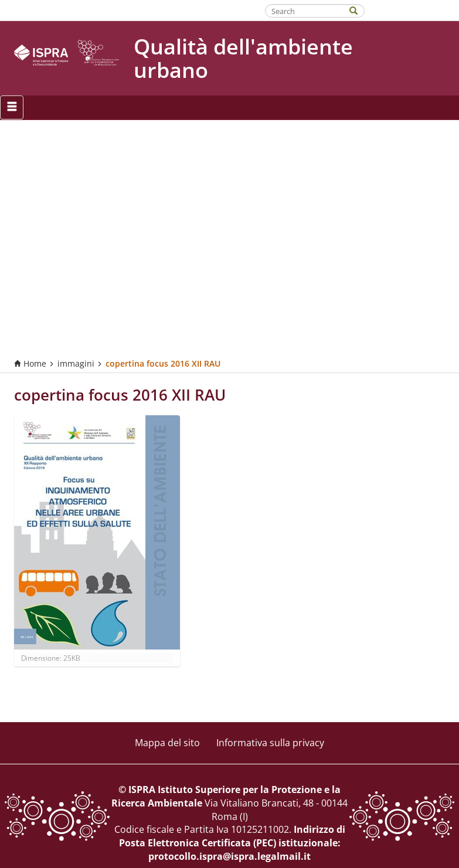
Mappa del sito (167, 743)
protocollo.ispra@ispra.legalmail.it (229, 856)
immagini (76, 363)
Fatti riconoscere (412, 10)
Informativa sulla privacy (270, 743)
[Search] (359, 10)
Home (30, 363)
